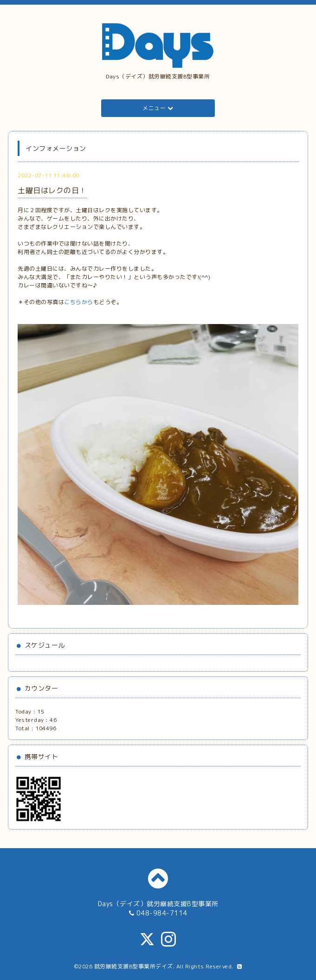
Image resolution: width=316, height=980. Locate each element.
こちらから (79, 302)
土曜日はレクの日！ (52, 190)
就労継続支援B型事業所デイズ (134, 966)
